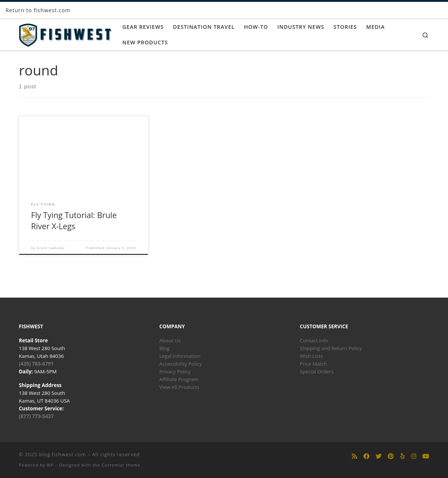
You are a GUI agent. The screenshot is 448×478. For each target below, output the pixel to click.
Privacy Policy (175, 372)
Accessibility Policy (181, 364)
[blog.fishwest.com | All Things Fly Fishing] (65, 33)
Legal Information (180, 356)
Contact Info (314, 340)
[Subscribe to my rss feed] (354, 456)
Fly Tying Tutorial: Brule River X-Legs (74, 221)
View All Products (179, 387)
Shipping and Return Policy (331, 348)
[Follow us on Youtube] (426, 456)
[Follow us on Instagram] (414, 456)
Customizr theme (121, 465)
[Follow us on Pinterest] (391, 456)
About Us (170, 340)
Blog (164, 348)
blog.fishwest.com (63, 454)
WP (50, 465)
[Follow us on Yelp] (403, 456)
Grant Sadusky (51, 248)
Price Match (313, 364)
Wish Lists (311, 356)
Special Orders (317, 372)
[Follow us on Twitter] (379, 456)
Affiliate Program (179, 379)
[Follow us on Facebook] (366, 456)
